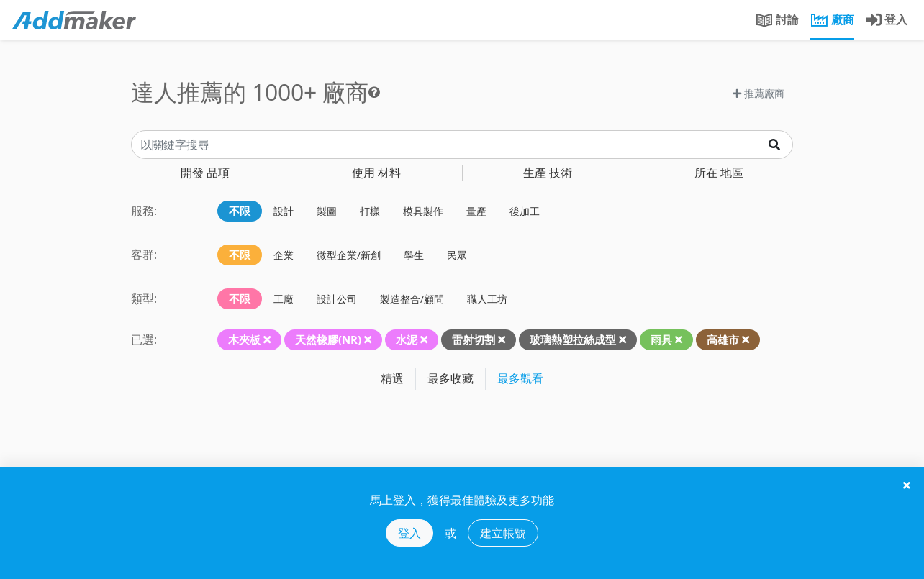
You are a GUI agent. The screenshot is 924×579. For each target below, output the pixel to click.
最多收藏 (450, 378)
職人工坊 (487, 299)
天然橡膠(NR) (328, 339)
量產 (476, 211)
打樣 (370, 211)
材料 (376, 173)
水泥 (407, 339)
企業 (284, 255)
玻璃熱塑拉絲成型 (573, 339)
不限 (240, 211)
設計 (284, 211)
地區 (719, 173)
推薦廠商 (758, 93)
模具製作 (423, 211)
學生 (414, 255)
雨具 (661, 339)
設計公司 (337, 299)
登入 (409, 533)
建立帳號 (503, 533)
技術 (548, 173)
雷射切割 (474, 339)
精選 (392, 378)
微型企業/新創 (349, 255)
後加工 (525, 211)
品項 (205, 173)
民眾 (457, 255)
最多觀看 (520, 378)
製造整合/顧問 (412, 299)
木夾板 (244, 339)
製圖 (327, 211)
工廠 (284, 299)
